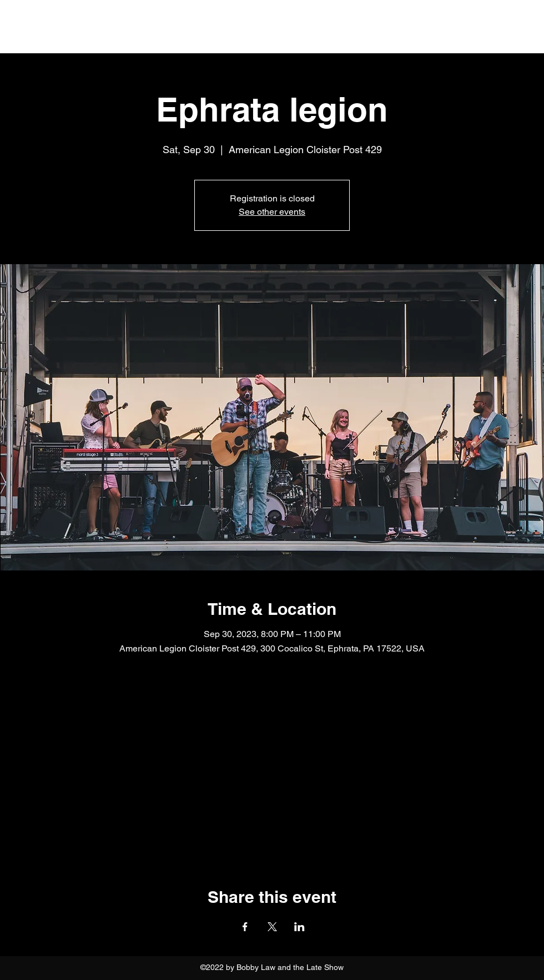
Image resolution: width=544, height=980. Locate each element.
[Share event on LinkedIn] (299, 927)
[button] (531, 27)
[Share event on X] (272, 927)
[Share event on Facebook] (245, 927)
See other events (272, 212)
